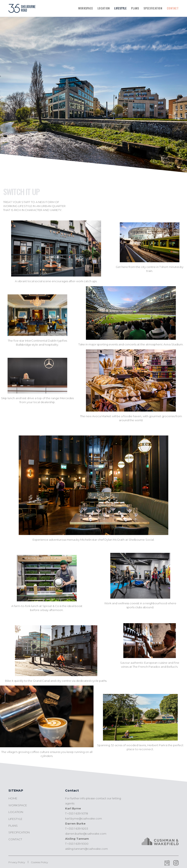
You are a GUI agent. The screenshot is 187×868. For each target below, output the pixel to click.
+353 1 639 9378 (78, 813)
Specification (153, 8)
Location (104, 8)
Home (13, 798)
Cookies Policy (40, 862)
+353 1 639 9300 (78, 844)
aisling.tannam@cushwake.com (86, 849)
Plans (135, 8)
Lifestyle (120, 8)
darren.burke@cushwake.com (86, 834)
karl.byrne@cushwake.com (84, 818)
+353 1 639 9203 (78, 829)
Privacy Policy (17, 862)
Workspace (86, 8)
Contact (173, 8)
